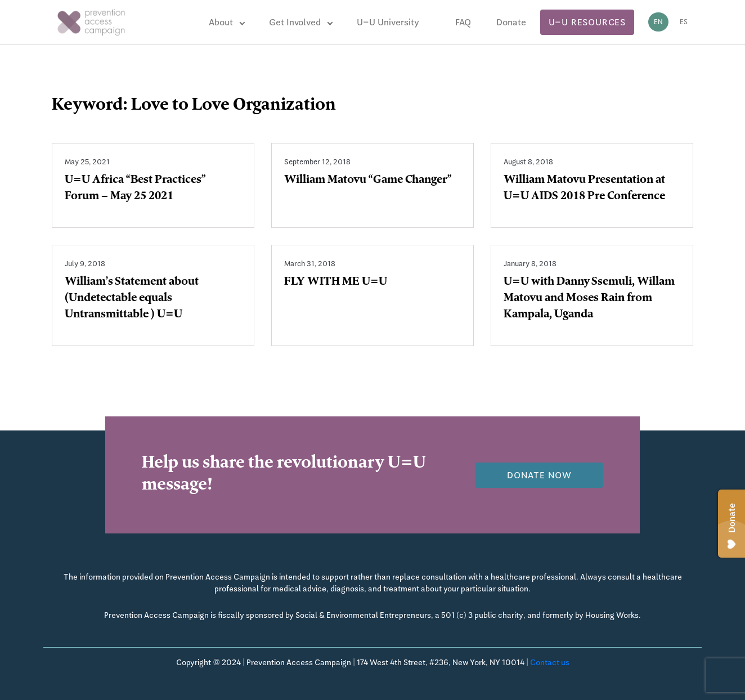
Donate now (539, 475)
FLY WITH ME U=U (336, 282)
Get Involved (295, 22)
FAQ (463, 22)
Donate (511, 22)
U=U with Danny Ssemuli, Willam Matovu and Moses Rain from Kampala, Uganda (589, 299)
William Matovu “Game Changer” (368, 181)
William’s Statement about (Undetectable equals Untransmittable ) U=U (132, 299)
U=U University (388, 22)
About (221, 22)
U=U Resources (587, 22)
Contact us (550, 662)
